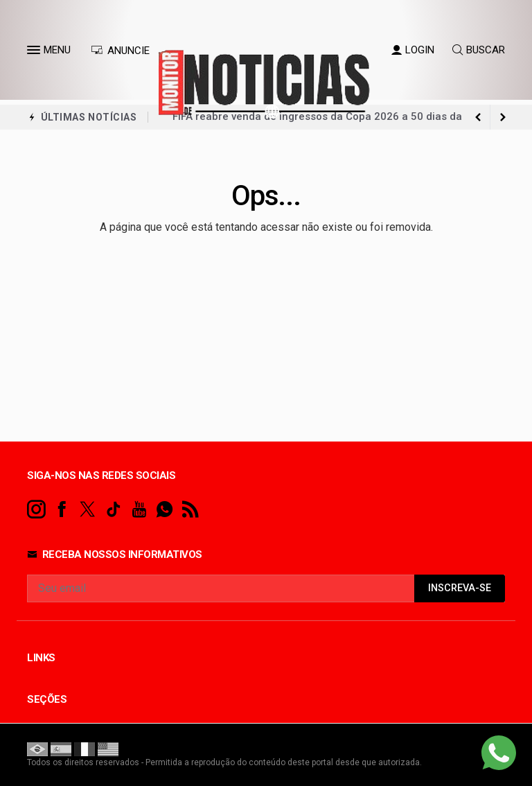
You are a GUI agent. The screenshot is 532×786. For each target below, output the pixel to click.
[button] (35, 53)
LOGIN (413, 50)
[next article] (478, 117)
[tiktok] (113, 510)
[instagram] (36, 510)
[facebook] (62, 510)
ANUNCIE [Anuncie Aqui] (120, 51)
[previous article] (503, 117)
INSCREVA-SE (460, 588)
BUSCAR (479, 50)
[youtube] (139, 510)
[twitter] (88, 510)
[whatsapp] (165, 510)
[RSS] (190, 510)
